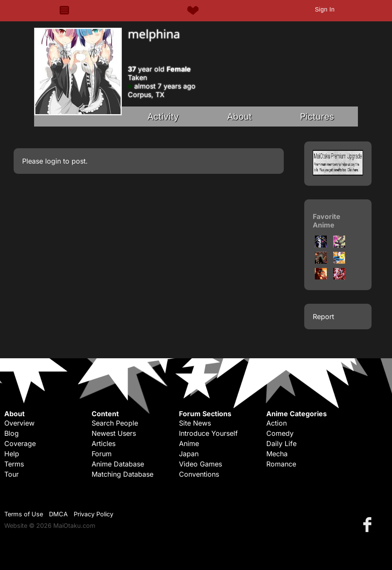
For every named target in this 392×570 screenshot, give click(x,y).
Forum (102, 454)
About (239, 117)
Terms (14, 464)
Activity (163, 117)
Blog (12, 433)
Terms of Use (24, 514)
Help (12, 454)
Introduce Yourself (208, 433)
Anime (189, 443)
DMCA (58, 514)
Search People (115, 423)
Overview (19, 423)
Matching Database (122, 474)
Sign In (325, 9)
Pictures (317, 117)
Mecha (277, 454)
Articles (104, 443)
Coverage (20, 443)
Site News (195, 423)
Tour (12, 474)
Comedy (280, 433)
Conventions (199, 474)
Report (323, 317)
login (53, 161)
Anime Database (118, 464)
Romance (281, 464)
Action (277, 423)
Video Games (200, 464)
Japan (189, 454)
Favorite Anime (327, 221)
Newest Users (114, 433)
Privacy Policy (94, 514)
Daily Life (281, 443)
